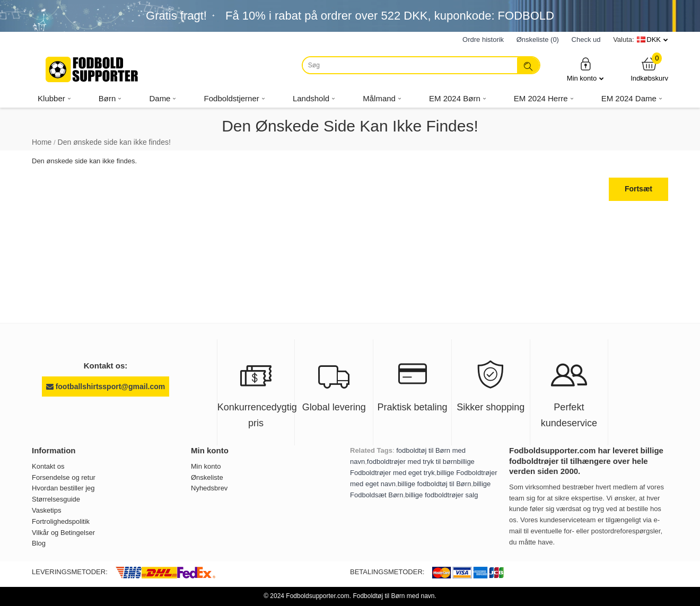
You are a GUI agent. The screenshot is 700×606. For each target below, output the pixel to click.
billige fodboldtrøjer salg (441, 495)
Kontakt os (48, 466)
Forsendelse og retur (64, 477)
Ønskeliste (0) (538, 39)
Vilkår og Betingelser (63, 533)
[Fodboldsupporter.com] (93, 69)
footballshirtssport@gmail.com (106, 387)
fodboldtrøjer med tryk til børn (412, 462)
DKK (654, 39)
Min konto (585, 69)
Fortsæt (638, 189)
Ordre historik (483, 39)
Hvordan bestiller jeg (63, 488)
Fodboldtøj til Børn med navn (393, 596)
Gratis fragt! (176, 16)
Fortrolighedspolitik (61, 521)
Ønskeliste (207, 477)
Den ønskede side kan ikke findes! (114, 142)
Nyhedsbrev (209, 488)
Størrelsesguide (56, 499)
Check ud (586, 39)
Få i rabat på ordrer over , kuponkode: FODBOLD (390, 16)
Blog (39, 543)
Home (42, 142)
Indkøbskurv (649, 69)
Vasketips (46, 510)
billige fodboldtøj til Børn (435, 484)
